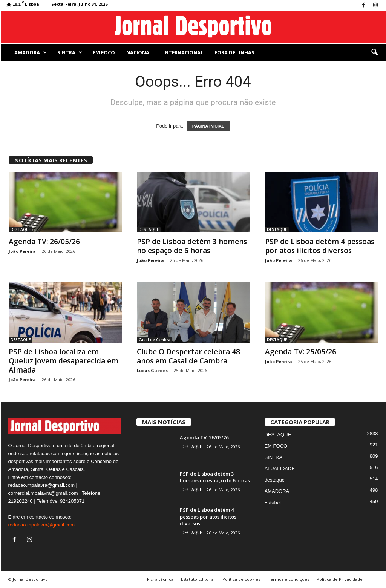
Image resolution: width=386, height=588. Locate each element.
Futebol (273, 503)
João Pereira (22, 251)
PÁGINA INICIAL (208, 126)
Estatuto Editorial (198, 579)
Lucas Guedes (152, 370)
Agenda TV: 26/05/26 (44, 242)
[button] (374, 52)
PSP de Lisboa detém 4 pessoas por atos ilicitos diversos (320, 246)
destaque (275, 480)
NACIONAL (139, 52)
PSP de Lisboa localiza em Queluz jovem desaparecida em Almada (64, 361)
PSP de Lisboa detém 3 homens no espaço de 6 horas (192, 246)
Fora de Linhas (234, 52)
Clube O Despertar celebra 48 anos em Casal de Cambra (188, 356)
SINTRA (70, 52)
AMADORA (31, 52)
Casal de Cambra (155, 340)
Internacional (183, 52)
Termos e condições (288, 579)
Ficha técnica (160, 579)
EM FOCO (104, 52)
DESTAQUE (21, 229)
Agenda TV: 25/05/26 (301, 352)
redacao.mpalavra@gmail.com (42, 525)
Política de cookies (241, 579)
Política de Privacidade (340, 579)
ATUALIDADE (280, 469)
